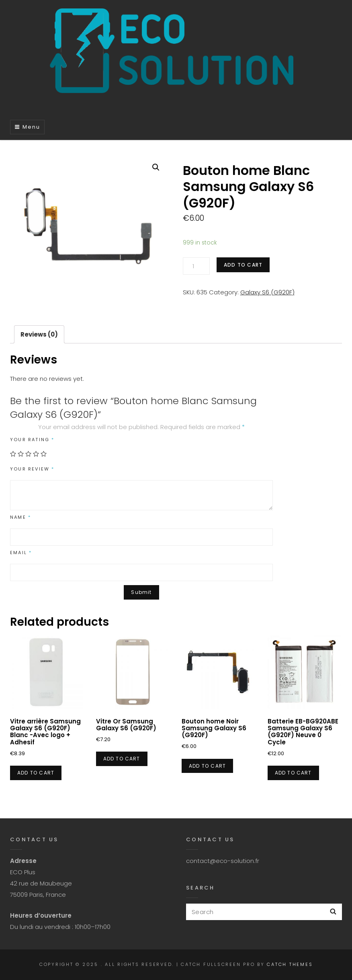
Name (20, 517)
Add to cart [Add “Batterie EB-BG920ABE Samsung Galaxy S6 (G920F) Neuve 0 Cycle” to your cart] (293, 773)
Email (21, 553)
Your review (32, 469)
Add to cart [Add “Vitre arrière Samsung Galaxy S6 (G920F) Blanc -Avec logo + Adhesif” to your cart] (36, 773)
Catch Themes (290, 964)
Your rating (32, 440)
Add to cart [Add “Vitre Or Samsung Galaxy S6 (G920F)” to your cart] (122, 759)
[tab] (39, 334)
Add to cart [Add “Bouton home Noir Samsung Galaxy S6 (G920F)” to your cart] (207, 766)
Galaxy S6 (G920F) (267, 292)
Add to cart (243, 265)
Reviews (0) (39, 334)
